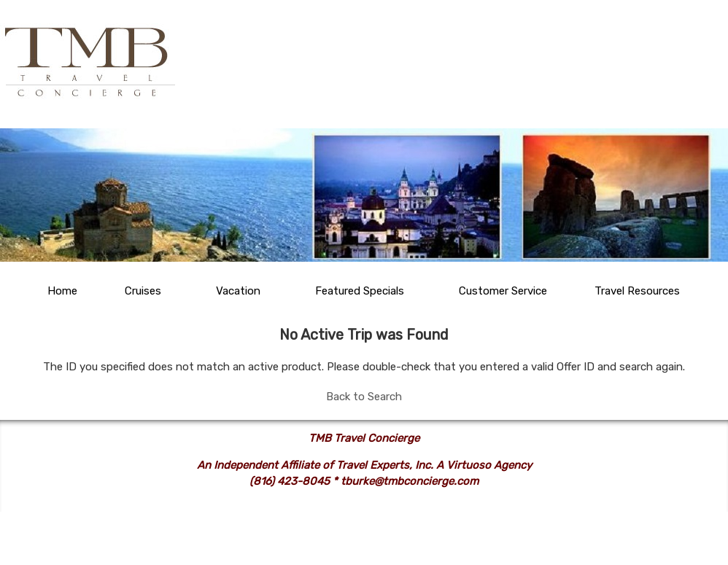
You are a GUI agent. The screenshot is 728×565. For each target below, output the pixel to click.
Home (62, 291)
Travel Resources (637, 291)
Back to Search (364, 397)
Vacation (238, 291)
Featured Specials (360, 291)
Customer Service (503, 291)
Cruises (143, 291)
